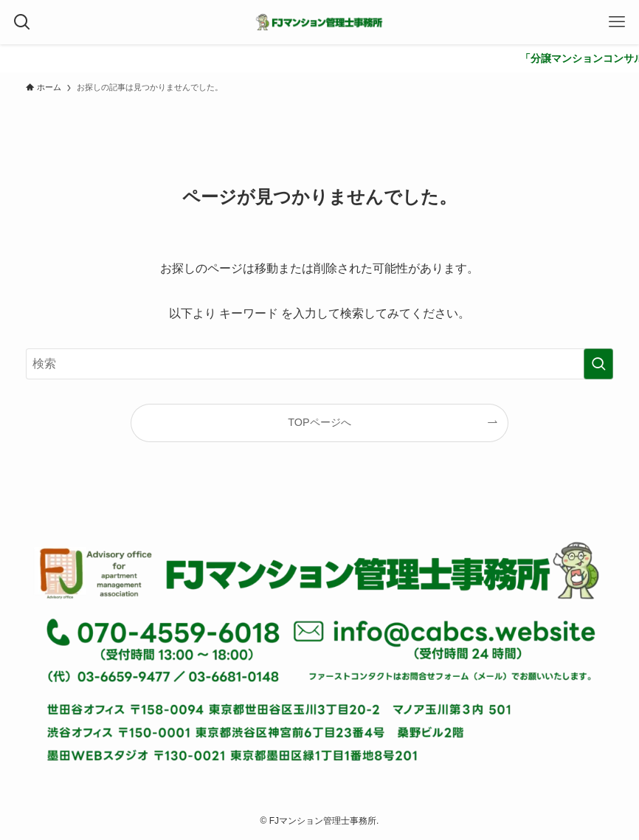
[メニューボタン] (617, 22)
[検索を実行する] (598, 364)
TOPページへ (319, 422)
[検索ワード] (320, 364)
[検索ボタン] (22, 22)
